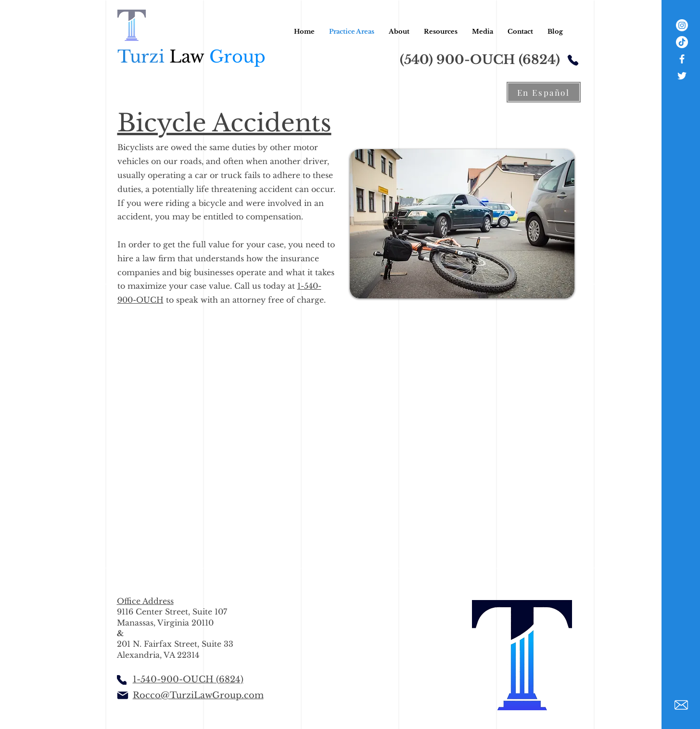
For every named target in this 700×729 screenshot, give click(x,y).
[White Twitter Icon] (682, 76)
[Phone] (573, 60)
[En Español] (544, 92)
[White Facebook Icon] (682, 59)
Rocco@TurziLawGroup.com (198, 695)
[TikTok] (682, 42)
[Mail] (123, 695)
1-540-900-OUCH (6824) (188, 679)
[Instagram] (682, 25)
